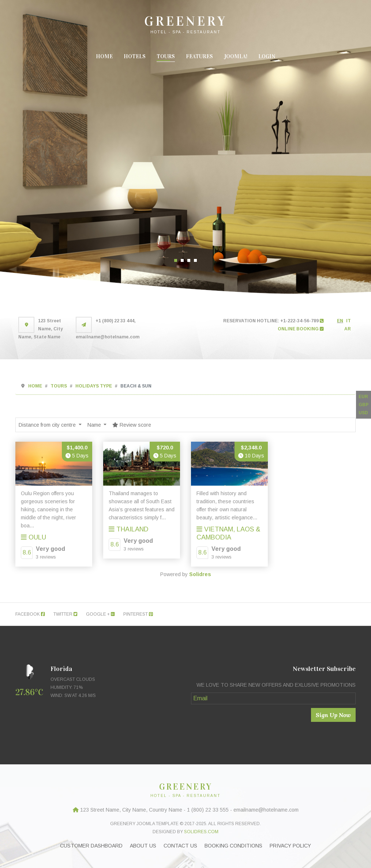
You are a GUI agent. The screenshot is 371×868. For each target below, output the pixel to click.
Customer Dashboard (91, 846)
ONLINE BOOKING (301, 329)
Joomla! (236, 56)
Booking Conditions (233, 846)
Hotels (135, 56)
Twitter (65, 614)
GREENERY (186, 21)
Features (199, 56)
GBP (363, 405)
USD (363, 413)
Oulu (33, 537)
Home (104, 56)
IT (348, 321)
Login (267, 56)
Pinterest (138, 614)
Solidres (200, 574)
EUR (363, 397)
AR (348, 329)
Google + (100, 614)
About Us (143, 846)
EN (340, 321)
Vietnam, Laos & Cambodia (228, 533)
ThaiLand (129, 529)
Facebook (30, 614)
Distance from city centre (48, 425)
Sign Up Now (333, 715)
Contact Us (180, 846)
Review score (132, 425)
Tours (166, 56)
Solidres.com (201, 832)
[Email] (273, 698)
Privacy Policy (290, 846)
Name (95, 425)
